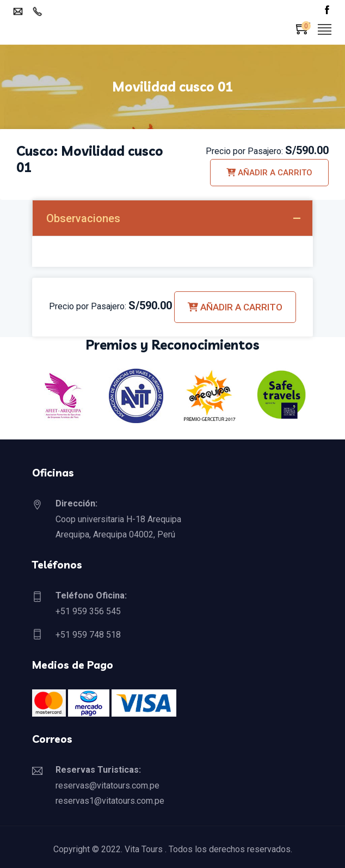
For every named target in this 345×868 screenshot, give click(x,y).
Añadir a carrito (269, 173)
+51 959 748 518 (88, 635)
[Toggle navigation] (325, 30)
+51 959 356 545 (88, 611)
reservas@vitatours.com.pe (107, 786)
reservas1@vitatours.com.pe (110, 801)
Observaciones (83, 218)
